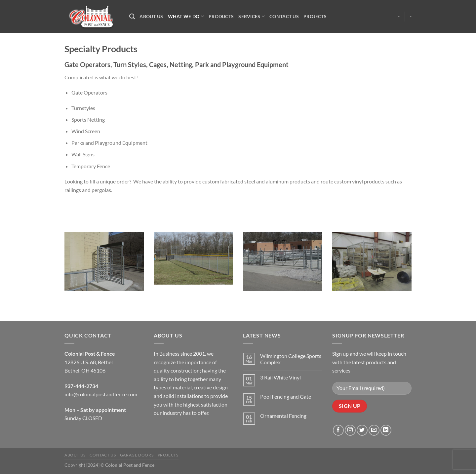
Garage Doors (137, 455)
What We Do (186, 16)
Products (221, 16)
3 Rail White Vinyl (280, 377)
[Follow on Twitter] (362, 430)
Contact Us (284, 16)
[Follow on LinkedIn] (386, 430)
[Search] (132, 17)
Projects (315, 16)
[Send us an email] (374, 430)
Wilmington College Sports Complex (291, 359)
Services (252, 16)
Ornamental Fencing (283, 416)
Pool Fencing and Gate (286, 396)
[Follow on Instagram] (350, 430)
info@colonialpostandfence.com (101, 394)
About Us (151, 16)
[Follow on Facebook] (338, 430)
